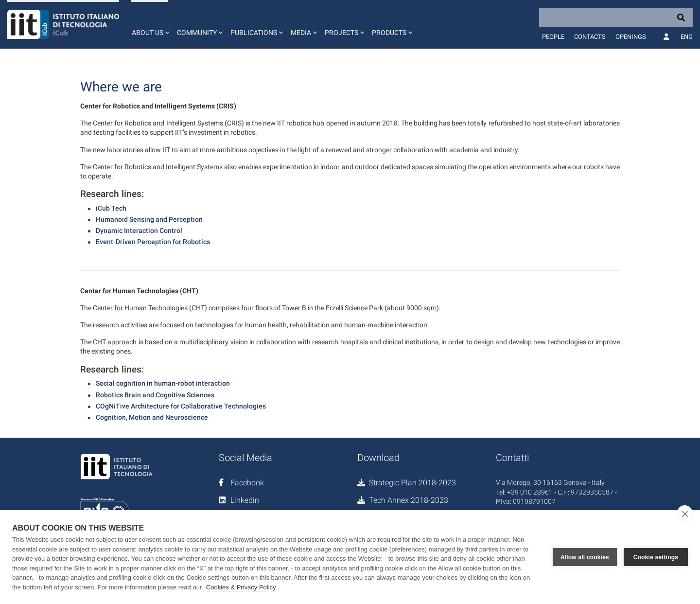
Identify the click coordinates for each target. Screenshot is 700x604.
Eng (687, 37)
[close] (685, 514)
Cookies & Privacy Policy (241, 587)
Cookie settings (656, 557)
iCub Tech (111, 208)
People (553, 37)
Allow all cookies (585, 557)
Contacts (590, 37)
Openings (631, 37)
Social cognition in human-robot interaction (163, 383)
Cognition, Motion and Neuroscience (152, 417)
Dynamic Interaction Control (139, 231)
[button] (149, 24)
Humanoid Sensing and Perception (149, 219)
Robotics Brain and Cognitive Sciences (155, 395)
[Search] (616, 18)
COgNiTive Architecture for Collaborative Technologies (181, 406)
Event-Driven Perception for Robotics (153, 242)
